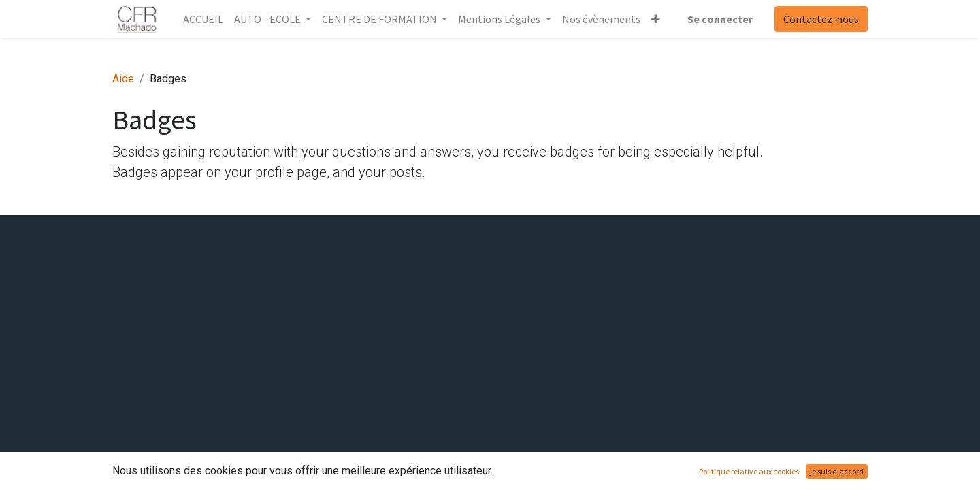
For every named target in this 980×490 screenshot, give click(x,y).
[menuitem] (203, 19)
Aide (123, 79)
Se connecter (720, 19)
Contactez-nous (821, 19)
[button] (656, 19)
